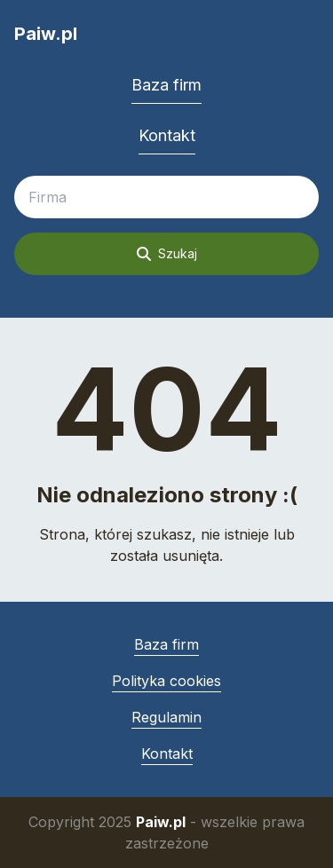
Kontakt (167, 135)
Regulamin (166, 717)
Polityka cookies (166, 681)
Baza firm (166, 85)
